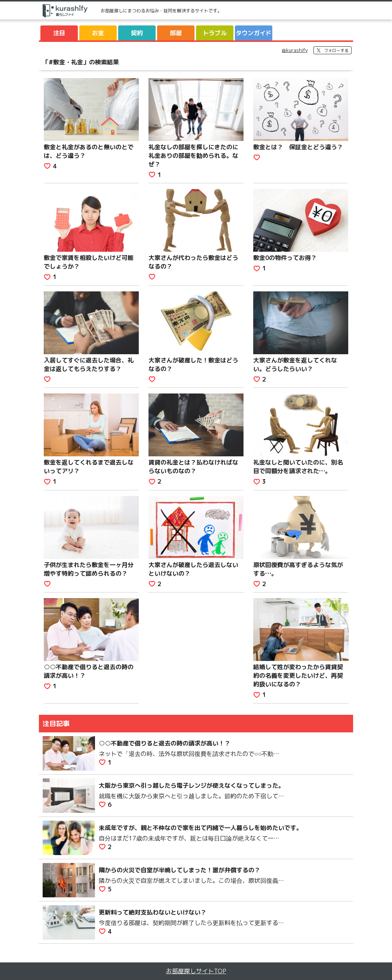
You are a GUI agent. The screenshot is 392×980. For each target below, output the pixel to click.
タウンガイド (254, 33)
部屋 (176, 33)
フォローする (336, 50)
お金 (98, 33)
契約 (137, 33)
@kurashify (295, 50)
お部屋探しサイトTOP (196, 971)
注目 (59, 33)
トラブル (215, 33)
